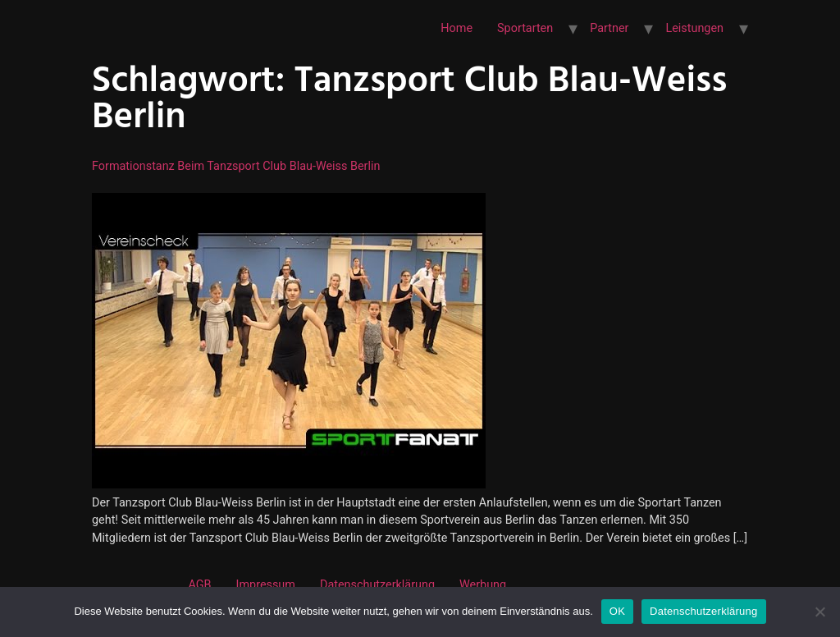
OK (617, 611)
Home (457, 28)
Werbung (483, 585)
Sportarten (525, 28)
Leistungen (694, 28)
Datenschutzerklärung (377, 585)
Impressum (266, 585)
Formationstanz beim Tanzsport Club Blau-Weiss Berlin (236, 166)
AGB (199, 585)
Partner (609, 28)
